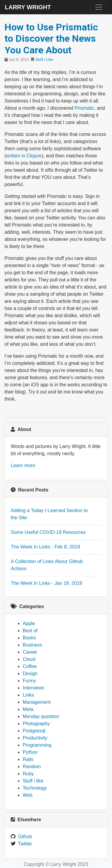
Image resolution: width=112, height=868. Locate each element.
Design (30, 674)
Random (32, 767)
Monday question (41, 716)
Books (29, 638)
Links (28, 695)
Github (25, 837)
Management (37, 702)
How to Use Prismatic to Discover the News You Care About (51, 39)
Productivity (35, 738)
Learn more (23, 465)
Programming (37, 745)
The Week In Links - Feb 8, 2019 (45, 547)
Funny (29, 681)
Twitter (25, 844)
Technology (35, 788)
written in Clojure (24, 156)
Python (30, 752)
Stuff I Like (44, 59)
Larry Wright (28, 7)
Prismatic (85, 108)
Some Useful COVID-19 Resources (48, 532)
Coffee (30, 666)
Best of (30, 631)
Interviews (33, 688)
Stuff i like (33, 781)
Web (28, 795)
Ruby (28, 774)
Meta (28, 709)
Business (32, 645)
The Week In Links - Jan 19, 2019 (46, 583)
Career (30, 652)
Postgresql (34, 731)
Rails (28, 759)
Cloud (29, 659)
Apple (29, 623)
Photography (36, 724)
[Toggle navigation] (99, 7)
